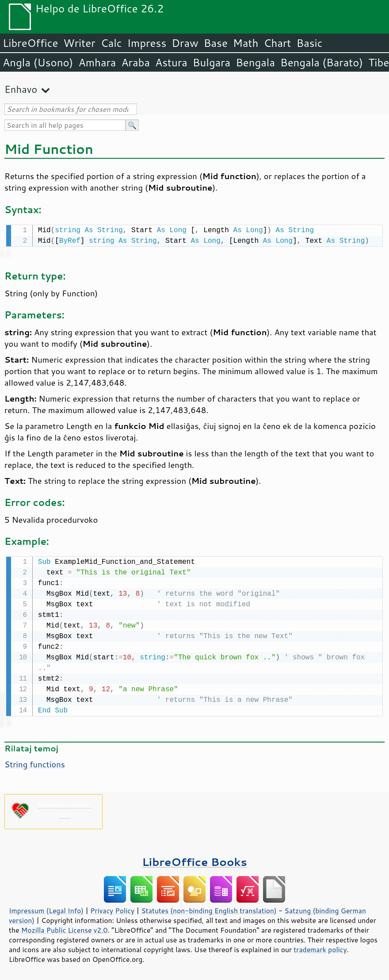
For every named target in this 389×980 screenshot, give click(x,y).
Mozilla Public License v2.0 (65, 928)
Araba (135, 62)
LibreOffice (30, 43)
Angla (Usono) (38, 62)
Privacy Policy (112, 909)
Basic (309, 43)
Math (246, 43)
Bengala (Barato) (322, 62)
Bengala (255, 62)
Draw (185, 43)
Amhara (97, 62)
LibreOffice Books (194, 860)
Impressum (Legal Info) (46, 909)
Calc (111, 43)
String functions (35, 762)
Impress (147, 43)
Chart (277, 43)
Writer (79, 43)
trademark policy (320, 948)
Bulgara (212, 62)
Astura (171, 62)
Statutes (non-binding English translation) (209, 909)
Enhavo (21, 89)
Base (216, 43)
